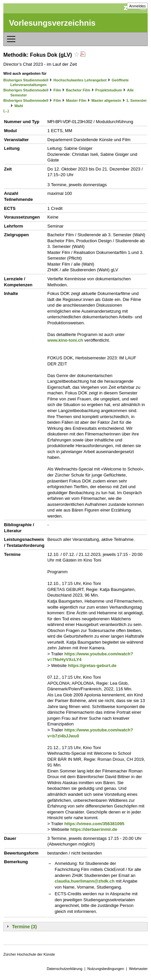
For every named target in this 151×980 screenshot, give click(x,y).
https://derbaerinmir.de (94, 829)
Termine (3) (24, 927)
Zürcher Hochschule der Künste (29, 954)
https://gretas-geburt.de (92, 666)
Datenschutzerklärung (64, 969)
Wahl (19, 106)
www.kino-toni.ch (65, 340)
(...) (6, 111)
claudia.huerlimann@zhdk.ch (85, 881)
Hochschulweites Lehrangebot (80, 80)
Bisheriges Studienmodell (26, 80)
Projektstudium (109, 90)
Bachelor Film (78, 90)
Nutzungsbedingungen (106, 969)
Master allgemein (106, 100)
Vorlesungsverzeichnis (52, 23)
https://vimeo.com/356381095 (94, 824)
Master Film (76, 100)
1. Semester (137, 100)
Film (57, 90)
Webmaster (138, 969)
